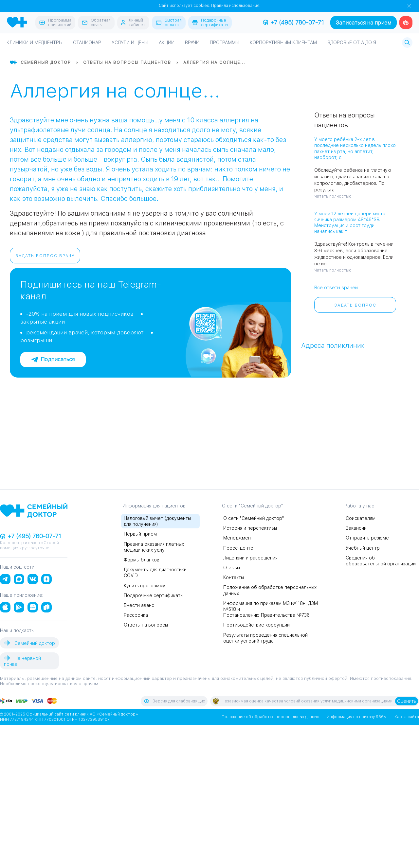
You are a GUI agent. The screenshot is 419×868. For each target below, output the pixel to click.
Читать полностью (333, 196)
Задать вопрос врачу (45, 256)
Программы (225, 43)
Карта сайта (407, 717)
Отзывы (232, 568)
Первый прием (140, 534)
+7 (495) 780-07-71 (293, 22)
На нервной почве (22, 661)
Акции (167, 43)
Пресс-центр (238, 548)
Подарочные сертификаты (154, 595)
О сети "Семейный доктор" (254, 518)
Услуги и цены (130, 43)
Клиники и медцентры (35, 43)
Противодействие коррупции (256, 625)
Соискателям (361, 518)
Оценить (407, 701)
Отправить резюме (367, 538)
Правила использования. (236, 6)
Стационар (87, 43)
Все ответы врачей (336, 288)
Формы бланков (142, 560)
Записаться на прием (364, 23)
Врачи (192, 43)
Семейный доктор (29, 643)
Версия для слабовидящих (174, 701)
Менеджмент (238, 538)
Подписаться (53, 359)
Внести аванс (139, 605)
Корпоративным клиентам (283, 43)
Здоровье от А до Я (352, 43)
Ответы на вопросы (146, 625)
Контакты (234, 577)
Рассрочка (136, 615)
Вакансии (356, 528)
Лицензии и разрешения (250, 558)
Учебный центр (363, 548)
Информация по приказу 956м (357, 717)
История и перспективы (250, 528)
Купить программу (145, 586)
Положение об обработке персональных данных (270, 717)
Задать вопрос (355, 305)
